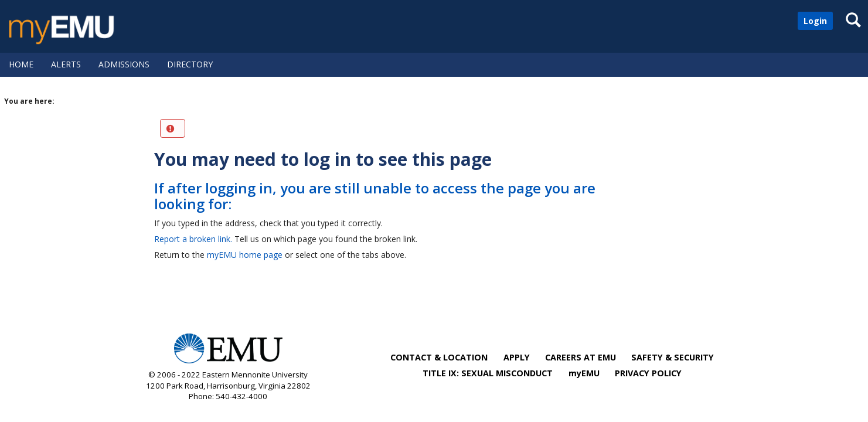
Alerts (66, 64)
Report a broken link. (193, 239)
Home (21, 64)
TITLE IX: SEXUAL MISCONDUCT (488, 373)
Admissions (124, 64)
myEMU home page (245, 255)
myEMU (584, 373)
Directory (190, 64)
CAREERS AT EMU (581, 357)
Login (815, 21)
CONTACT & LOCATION (439, 357)
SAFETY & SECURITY (673, 357)
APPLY (517, 357)
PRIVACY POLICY (648, 373)
